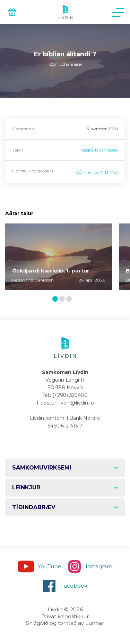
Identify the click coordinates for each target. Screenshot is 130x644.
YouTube (50, 566)
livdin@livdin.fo (76, 403)
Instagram (99, 566)
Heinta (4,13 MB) (102, 172)
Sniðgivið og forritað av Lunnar (65, 623)
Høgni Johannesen (99, 150)
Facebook (74, 586)
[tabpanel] (59, 257)
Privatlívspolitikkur (65, 616)
